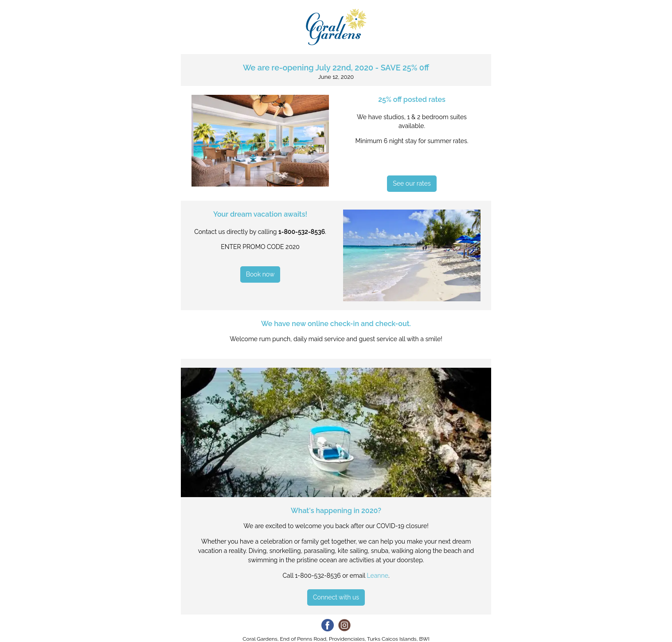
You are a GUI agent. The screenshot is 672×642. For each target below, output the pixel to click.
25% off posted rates (412, 99)
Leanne (377, 576)
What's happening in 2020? (336, 511)
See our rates (412, 183)
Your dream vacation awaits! (260, 214)
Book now (260, 274)
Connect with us (336, 597)
